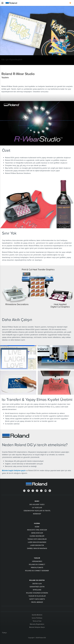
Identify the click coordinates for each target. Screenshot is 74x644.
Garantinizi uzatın (37, 587)
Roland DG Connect (37, 564)
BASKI (37, 501)
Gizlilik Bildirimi (37, 615)
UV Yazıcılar (37, 508)
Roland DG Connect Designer (37, 571)
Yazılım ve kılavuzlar (37, 596)
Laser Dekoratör (37, 545)
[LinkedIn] (50, 491)
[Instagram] (33, 491)
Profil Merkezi (37, 602)
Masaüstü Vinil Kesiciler (37, 530)
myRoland (37, 590)
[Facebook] (29, 491)
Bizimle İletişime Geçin (37, 627)
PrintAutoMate (37, 567)
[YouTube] (46, 491)
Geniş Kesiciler (37, 533)
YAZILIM (37, 558)
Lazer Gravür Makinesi (37, 542)
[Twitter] (41, 491)
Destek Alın (37, 584)
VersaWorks (37, 561)
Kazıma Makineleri (37, 536)
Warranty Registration (37, 624)
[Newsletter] (24, 491)
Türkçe (4, 633)
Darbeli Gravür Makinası (37, 548)
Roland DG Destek (37, 580)
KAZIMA (37, 523)
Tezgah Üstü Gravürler (37, 539)
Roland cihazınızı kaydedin (37, 593)
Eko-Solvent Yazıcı (37, 504)
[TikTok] (37, 491)
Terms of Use (37, 621)
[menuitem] (70, 3)
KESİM (37, 527)
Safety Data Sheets (37, 599)
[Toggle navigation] (2, 3)
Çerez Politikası (37, 618)
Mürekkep (37, 514)
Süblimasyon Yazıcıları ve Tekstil (37, 511)
